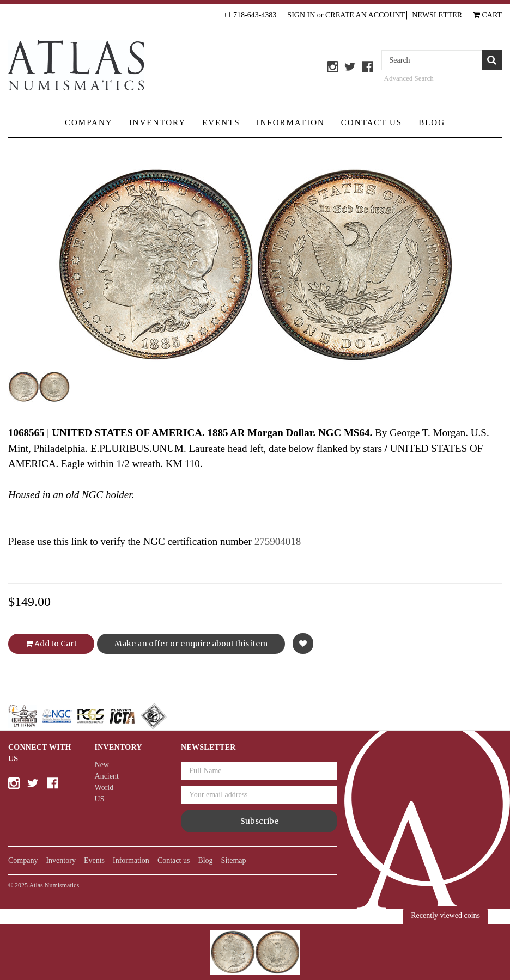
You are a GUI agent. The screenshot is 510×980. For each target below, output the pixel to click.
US (100, 799)
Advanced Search (409, 78)
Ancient (107, 776)
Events (221, 122)
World (104, 788)
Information (291, 122)
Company (89, 122)
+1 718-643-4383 (250, 15)
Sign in (301, 15)
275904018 (278, 541)
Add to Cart (51, 644)
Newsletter (437, 15)
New (102, 765)
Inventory (157, 122)
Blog (432, 122)
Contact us (372, 122)
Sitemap (234, 860)
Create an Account (365, 15)
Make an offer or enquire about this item (191, 644)
